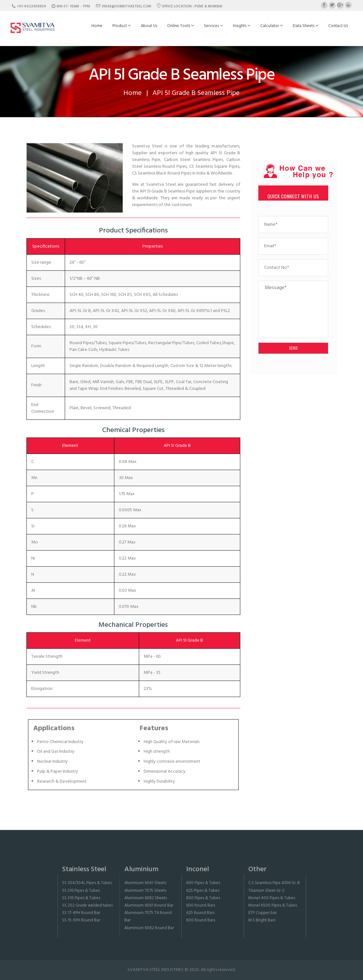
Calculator (272, 26)
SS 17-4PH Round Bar (81, 913)
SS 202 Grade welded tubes (87, 905)
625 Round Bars (200, 913)
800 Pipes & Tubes (203, 898)
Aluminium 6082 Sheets (146, 898)
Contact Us (338, 26)
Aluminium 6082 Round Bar (149, 928)
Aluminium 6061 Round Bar (149, 905)
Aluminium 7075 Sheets (145, 891)
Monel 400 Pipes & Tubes (272, 898)
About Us (149, 26)
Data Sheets (306, 26)
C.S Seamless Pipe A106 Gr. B (274, 883)
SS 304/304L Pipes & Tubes (87, 883)
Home (97, 26)
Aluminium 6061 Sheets (145, 883)
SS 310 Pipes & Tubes (81, 898)
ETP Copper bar (263, 913)
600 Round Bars (201, 905)
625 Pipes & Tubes (203, 891)
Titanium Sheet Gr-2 (266, 891)
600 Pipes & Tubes (203, 883)
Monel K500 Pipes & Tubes (273, 905)
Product (122, 26)
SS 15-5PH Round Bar (81, 920)
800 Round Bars (201, 920)
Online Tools (181, 26)
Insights (242, 26)
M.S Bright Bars (262, 920)
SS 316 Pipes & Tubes (81, 891)
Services (213, 26)
